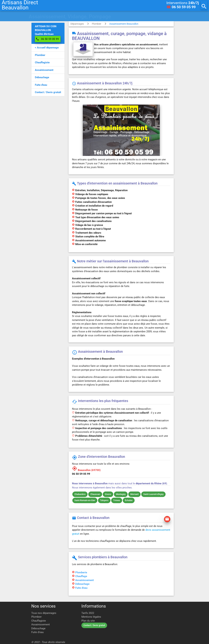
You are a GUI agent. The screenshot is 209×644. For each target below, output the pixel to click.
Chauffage (81, 576)
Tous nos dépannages (44, 613)
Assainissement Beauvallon (124, 24)
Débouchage (82, 584)
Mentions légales (91, 617)
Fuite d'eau (81, 588)
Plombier (97, 24)
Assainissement (84, 580)
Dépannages (77, 24)
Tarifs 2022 (88, 613)
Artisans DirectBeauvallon (20, 5)
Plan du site (88, 621)
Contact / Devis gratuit (94, 625)
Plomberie (81, 572)
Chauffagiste (39, 621)
